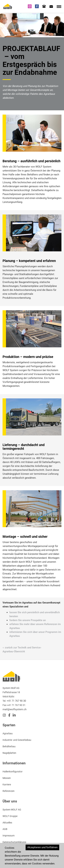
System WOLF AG (12, 810)
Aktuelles (7, 823)
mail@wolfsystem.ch (15, 709)
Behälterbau (9, 746)
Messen (7, 778)
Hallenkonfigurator (13, 772)
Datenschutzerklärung (14, 842)
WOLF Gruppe (10, 816)
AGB (5, 829)
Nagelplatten (9, 753)
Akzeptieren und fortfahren (42, 847)
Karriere (7, 784)
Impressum (9, 836)
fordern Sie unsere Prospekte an (28, 620)
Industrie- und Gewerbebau (17, 740)
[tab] (44, 6)
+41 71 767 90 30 (16, 701)
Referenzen (9, 791)
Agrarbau (8, 733)
